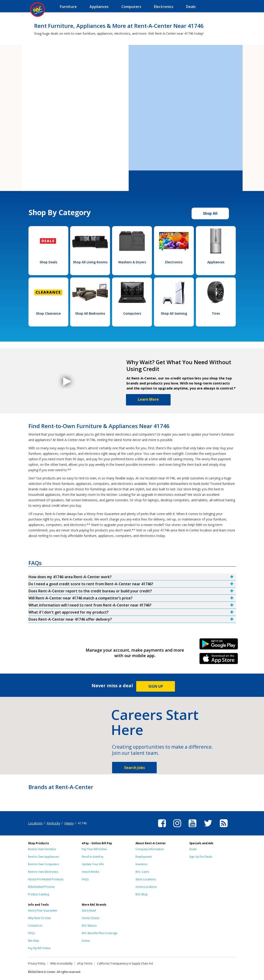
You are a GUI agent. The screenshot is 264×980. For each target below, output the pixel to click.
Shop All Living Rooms (90, 262)
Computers (132, 313)
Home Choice (91, 918)
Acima (86, 941)
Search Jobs (135, 768)
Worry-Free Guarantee (42, 911)
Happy (69, 823)
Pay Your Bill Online (94, 849)
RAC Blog (141, 894)
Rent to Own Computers (44, 864)
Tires (216, 313)
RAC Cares (142, 872)
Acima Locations (146, 887)
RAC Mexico (89, 926)
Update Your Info (93, 864)
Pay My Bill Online (39, 948)
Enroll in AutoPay (93, 857)
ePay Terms (85, 963)
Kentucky (53, 823)
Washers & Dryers (132, 262)
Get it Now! (89, 911)
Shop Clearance (48, 313)
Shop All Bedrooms (90, 313)
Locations (35, 823)
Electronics (174, 262)
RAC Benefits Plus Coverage (100, 933)
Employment (144, 857)
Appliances (216, 262)
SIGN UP (156, 686)
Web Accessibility (61, 963)
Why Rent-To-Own (40, 918)
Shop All (210, 213)
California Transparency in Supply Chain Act (125, 963)
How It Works (90, 872)
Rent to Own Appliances (43, 857)
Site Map (33, 941)
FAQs (85, 879)
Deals (193, 849)
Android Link (219, 645)
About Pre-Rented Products (46, 879)
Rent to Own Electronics (43, 872)
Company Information (150, 849)
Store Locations (146, 879)
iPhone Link (219, 660)
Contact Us (35, 926)
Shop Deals (48, 262)
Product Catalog (38, 894)
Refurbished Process (41, 887)
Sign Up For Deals (201, 857)
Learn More (148, 399)
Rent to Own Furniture (42, 849)
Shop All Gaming (174, 313)
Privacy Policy (37, 963)
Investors (141, 864)
